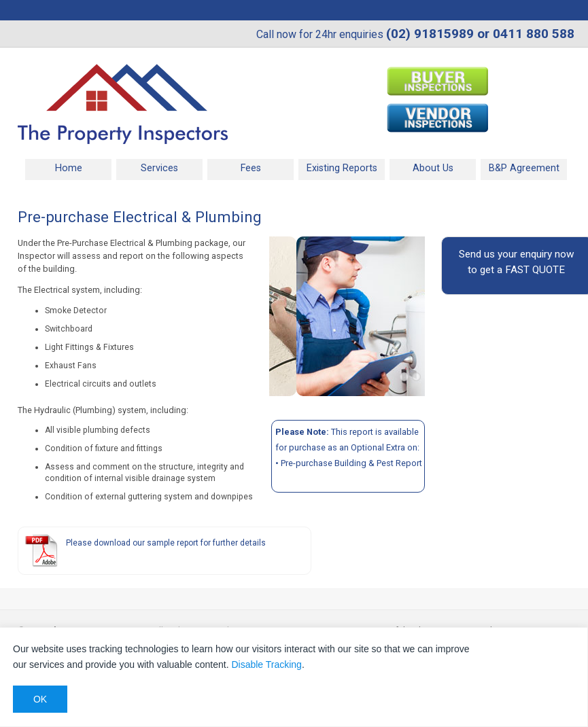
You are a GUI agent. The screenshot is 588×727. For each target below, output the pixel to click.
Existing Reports (342, 168)
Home (69, 168)
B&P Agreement (524, 168)
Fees (251, 168)
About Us (433, 168)
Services (159, 168)
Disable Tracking (266, 664)
